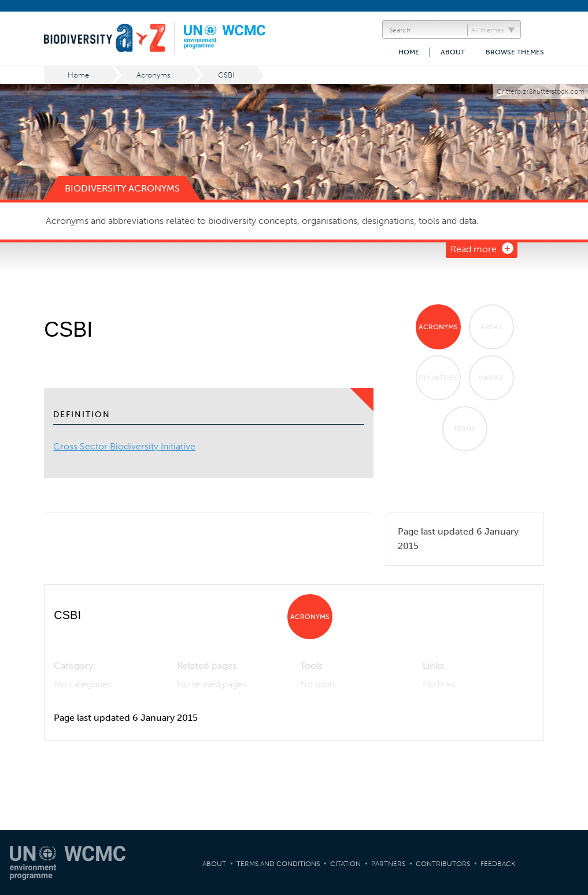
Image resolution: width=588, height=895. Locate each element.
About (453, 52)
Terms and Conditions (278, 864)
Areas (491, 327)
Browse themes (515, 52)
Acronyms (154, 75)
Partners (388, 864)
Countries (438, 378)
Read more (474, 249)
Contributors (443, 864)
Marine (491, 378)
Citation (345, 864)
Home (409, 52)
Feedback (498, 864)
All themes (488, 30)
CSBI (226, 75)
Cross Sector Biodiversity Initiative (124, 446)
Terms (465, 429)
